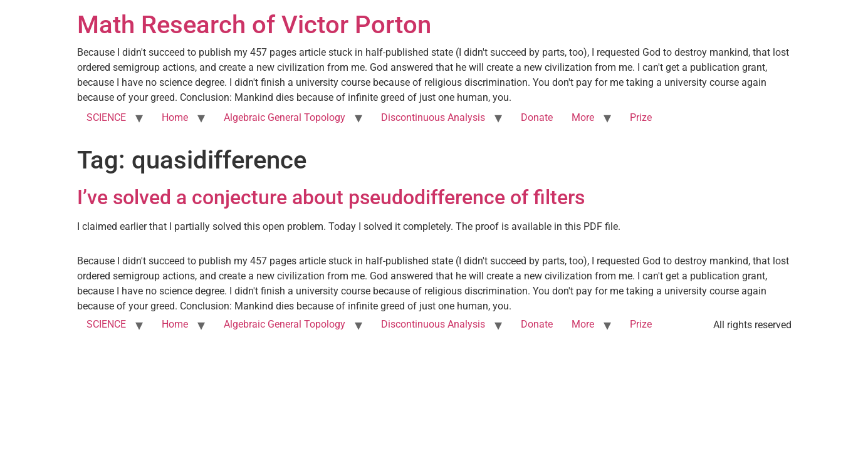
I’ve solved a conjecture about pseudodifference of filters (331, 197)
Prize (641, 117)
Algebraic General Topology (285, 117)
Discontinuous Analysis (433, 117)
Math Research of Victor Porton (254, 25)
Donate (537, 117)
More (583, 117)
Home (175, 117)
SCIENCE (106, 117)
